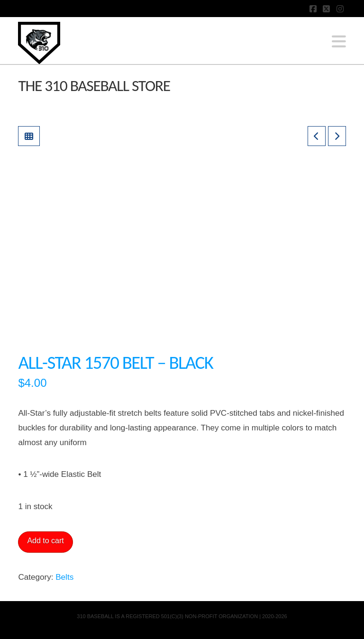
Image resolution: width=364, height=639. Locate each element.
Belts (64, 577)
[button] (339, 42)
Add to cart (45, 541)
